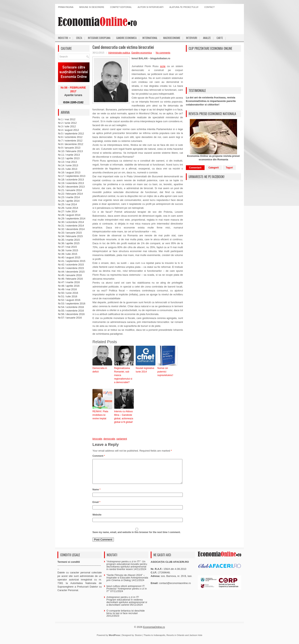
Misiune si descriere (92, 7)
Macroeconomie (172, 38)
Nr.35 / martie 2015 (69, 240)
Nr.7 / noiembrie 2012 (70, 141)
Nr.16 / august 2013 (69, 172)
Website (97, 519)
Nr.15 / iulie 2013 (68, 169)
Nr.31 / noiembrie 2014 (71, 226)
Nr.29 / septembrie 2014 (72, 219)
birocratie (97, 439)
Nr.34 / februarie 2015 (70, 236)
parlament (122, 439)
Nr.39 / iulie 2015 (68, 254)
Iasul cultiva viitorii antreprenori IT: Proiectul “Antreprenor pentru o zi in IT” (127, 593)
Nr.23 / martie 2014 (69, 197)
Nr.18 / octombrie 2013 (71, 180)
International (150, 38)
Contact (209, 7)
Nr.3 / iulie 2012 (67, 126)
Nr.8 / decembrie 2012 (71, 144)
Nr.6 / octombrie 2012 (70, 137)
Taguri (229, 168)
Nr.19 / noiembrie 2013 (71, 183)
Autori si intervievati (151, 7)
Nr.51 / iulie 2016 (68, 296)
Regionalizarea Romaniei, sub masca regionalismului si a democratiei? (123, 375)
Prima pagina (66, 7)
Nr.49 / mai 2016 (67, 289)
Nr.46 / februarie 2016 (70, 279)
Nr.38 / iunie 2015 (68, 250)
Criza (79, 38)
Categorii (214, 168)
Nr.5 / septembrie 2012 (71, 134)
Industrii (66, 37)
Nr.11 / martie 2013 (69, 155)
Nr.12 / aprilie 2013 (69, 158)
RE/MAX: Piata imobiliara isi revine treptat (100, 415)
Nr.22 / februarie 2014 (70, 194)
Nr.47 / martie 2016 (69, 282)
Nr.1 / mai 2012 (67, 119)
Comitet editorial (121, 7)
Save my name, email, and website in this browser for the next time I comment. (137, 537)
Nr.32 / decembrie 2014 (71, 229)
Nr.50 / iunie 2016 (68, 293)
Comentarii (195, 168)
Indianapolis (159, 640)
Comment (99, 456)
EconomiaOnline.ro (154, 632)
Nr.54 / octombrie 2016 (71, 307)
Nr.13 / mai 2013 (67, 162)
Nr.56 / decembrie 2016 (71, 314)
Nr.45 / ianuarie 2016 (70, 275)
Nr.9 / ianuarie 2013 (69, 148)
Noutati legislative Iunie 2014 (145, 370)
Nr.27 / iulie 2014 (68, 211)
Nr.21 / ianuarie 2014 (70, 190)
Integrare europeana (99, 38)
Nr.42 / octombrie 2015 (71, 265)
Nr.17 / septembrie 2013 (72, 176)
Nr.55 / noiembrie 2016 (71, 311)
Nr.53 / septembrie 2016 (72, 304)
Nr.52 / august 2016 (69, 300)
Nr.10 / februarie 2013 (70, 151)
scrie (163, 66)
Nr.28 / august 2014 (69, 215)
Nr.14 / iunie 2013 (68, 165)
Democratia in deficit (100, 370)
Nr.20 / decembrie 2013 (71, 187)
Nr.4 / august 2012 (68, 130)
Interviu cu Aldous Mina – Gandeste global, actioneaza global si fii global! (124, 417)
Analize (207, 38)
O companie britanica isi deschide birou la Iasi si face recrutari (126, 617)
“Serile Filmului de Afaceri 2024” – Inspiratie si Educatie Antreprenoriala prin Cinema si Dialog (127, 582)
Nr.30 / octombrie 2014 (71, 222)
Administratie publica (119, 53)
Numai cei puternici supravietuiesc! (165, 372)
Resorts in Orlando (175, 640)
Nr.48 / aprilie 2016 (69, 286)
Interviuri (192, 38)
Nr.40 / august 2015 (69, 257)
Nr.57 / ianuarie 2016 (70, 318)
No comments (163, 53)
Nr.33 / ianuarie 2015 (70, 233)
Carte (220, 38)
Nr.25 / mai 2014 (67, 204)
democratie (109, 439)
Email (96, 507)
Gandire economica (126, 38)
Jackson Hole (196, 640)
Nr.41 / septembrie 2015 (72, 261)
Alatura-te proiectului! (184, 7)
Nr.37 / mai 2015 (67, 247)
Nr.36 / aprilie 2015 (69, 243)
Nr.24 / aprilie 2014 (69, 201)
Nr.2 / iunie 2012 (67, 123)
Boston (138, 640)
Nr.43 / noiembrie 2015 (71, 268)
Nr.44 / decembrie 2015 (71, 272)
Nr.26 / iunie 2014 (68, 208)
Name (96, 494)
